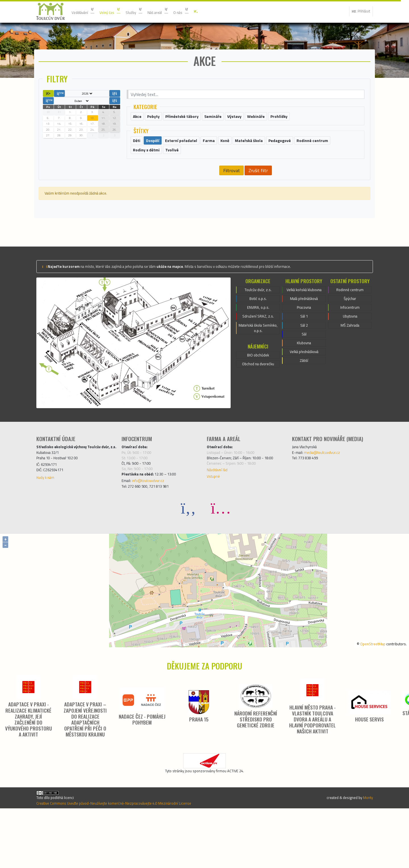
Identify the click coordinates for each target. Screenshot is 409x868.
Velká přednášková (304, 405)
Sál (304, 385)
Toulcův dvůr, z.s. (258, 327)
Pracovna (304, 354)
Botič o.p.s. (258, 337)
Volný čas (117, 11)
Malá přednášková (304, 344)
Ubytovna (350, 358)
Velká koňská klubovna (304, 330)
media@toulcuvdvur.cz (328, 491)
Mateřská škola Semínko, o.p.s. (258, 371)
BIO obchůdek (258, 401)
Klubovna (304, 395)
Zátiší (304, 416)
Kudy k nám (47, 529)
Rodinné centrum (350, 327)
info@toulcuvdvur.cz (154, 526)
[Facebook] (188, 555)
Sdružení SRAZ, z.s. (258, 358)
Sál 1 (304, 364)
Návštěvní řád (220, 513)
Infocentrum (350, 347)
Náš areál (172, 11)
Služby (145, 11)
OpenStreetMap (365, 691)
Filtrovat (231, 204)
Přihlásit (359, 11)
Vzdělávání (86, 11)
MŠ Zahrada (350, 368)
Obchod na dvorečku (258, 411)
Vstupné (215, 521)
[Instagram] (221, 555)
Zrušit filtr (258, 204)
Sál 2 (304, 375)
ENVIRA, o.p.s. (258, 347)
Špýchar (350, 337)
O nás (199, 11)
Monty (367, 852)
